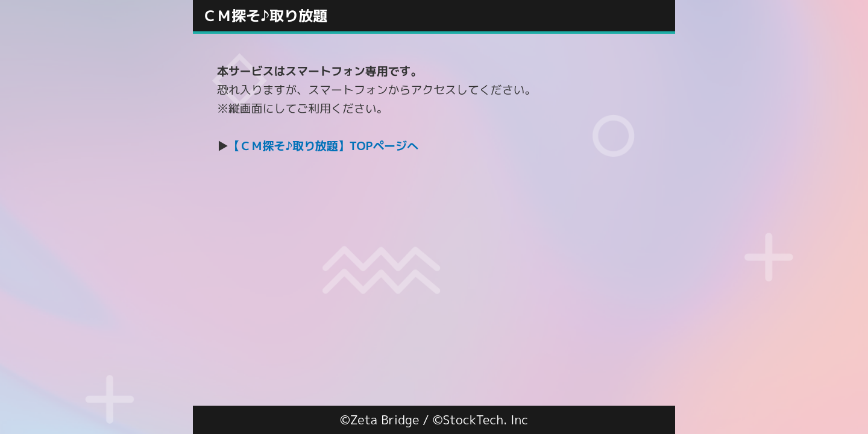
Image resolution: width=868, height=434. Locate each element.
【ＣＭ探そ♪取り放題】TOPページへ (323, 146)
